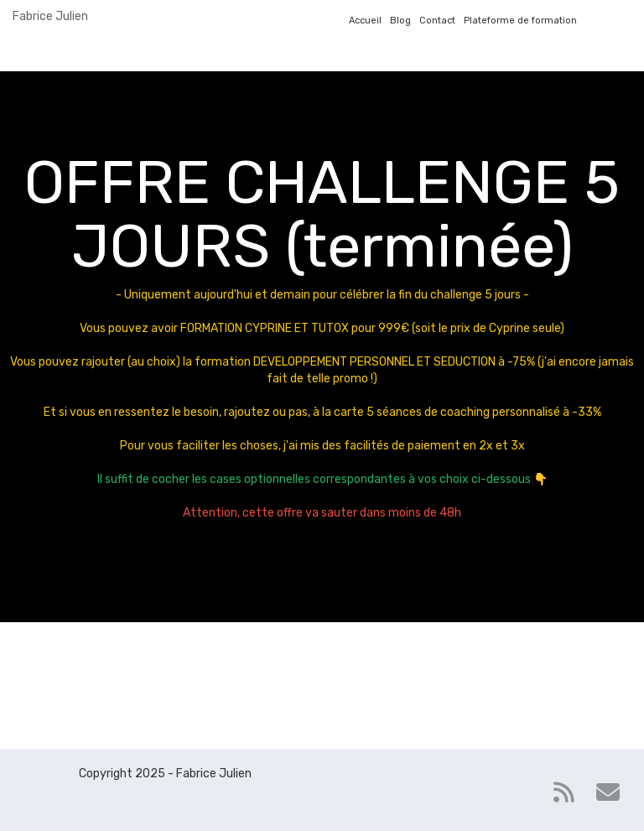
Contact (437, 21)
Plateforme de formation (520, 21)
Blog (400, 21)
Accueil (365, 21)
